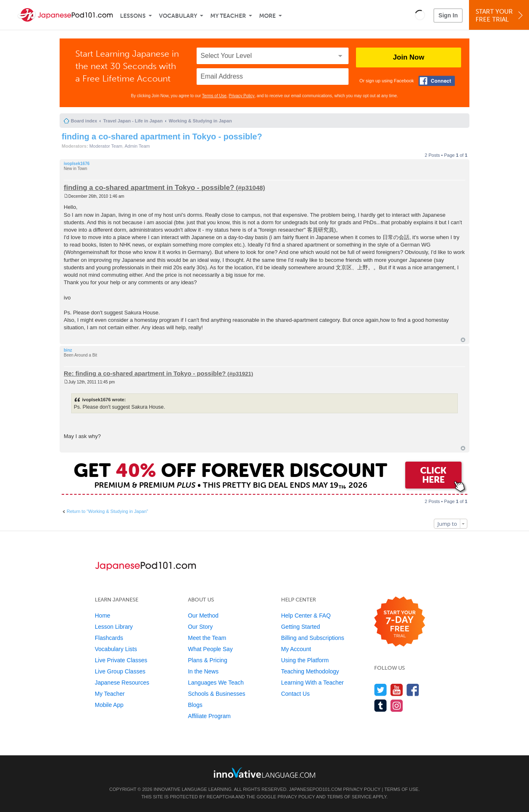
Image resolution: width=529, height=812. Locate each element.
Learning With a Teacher (313, 683)
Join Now (409, 57)
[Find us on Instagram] (397, 705)
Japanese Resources (122, 683)
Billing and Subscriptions (313, 638)
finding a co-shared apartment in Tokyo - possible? (162, 137)
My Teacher (228, 16)
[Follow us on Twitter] (381, 690)
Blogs (195, 705)
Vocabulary (178, 16)
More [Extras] (267, 16)
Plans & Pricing (208, 660)
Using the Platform (305, 660)
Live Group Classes (120, 671)
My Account (296, 649)
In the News (203, 671)
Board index (84, 121)
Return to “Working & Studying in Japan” (107, 511)
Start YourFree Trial (500, 16)
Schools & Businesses (217, 694)
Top (463, 340)
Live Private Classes (121, 660)
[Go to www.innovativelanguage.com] (264, 772)
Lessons (133, 16)
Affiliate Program (209, 716)
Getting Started (301, 627)
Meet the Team (207, 638)
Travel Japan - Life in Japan (133, 121)
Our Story (200, 627)
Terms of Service (349, 797)
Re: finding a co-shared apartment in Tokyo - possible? (145, 373)
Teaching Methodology (310, 671)
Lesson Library (114, 627)
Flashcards (109, 638)
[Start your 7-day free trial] (400, 622)
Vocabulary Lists (116, 649)
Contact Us (295, 694)
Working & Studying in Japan (201, 121)
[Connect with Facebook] (437, 81)
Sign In (448, 15)
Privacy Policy (242, 96)
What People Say (210, 649)
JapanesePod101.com (315, 789)
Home (102, 616)
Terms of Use (214, 96)
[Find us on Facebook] (413, 690)
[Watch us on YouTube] (397, 690)
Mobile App (109, 705)
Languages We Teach (216, 683)
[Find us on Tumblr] (381, 705)
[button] (420, 15)
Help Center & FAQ (306, 616)
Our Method (203, 616)
